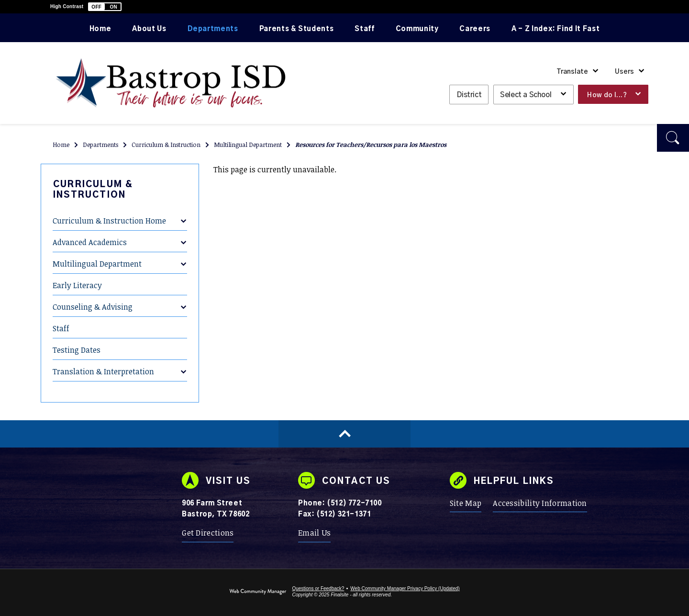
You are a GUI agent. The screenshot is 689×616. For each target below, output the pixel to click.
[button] (105, 7)
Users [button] (624, 72)
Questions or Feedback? (318, 588)
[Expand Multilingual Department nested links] (183, 258)
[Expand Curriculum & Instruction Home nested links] (183, 214)
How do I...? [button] (607, 95)
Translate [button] (572, 72)
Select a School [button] (526, 95)
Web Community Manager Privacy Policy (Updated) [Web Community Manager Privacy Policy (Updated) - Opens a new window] (405, 588)
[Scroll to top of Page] (344, 434)
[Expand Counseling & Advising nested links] (183, 301)
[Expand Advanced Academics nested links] (183, 236)
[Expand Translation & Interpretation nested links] (183, 365)
